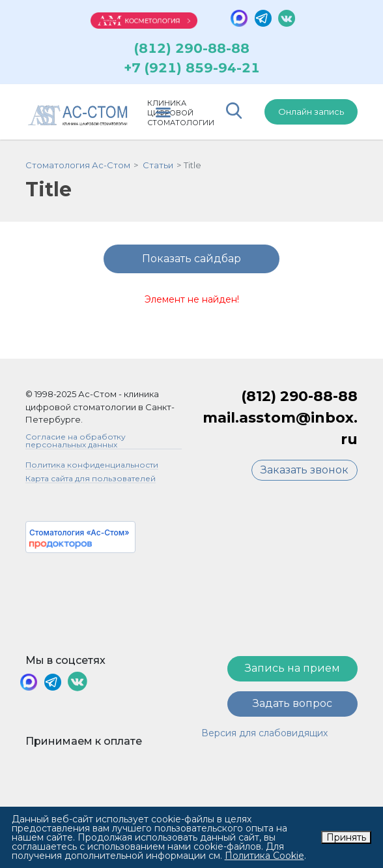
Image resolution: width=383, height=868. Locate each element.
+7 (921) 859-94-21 (192, 70)
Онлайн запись (311, 114)
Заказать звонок (305, 473)
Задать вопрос (292, 706)
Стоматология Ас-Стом (78, 168)
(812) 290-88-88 (192, 51)
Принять (346, 837)
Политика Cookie (264, 856)
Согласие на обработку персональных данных (76, 444)
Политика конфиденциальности (92, 468)
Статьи (158, 168)
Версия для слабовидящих (264, 736)
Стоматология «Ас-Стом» (79, 535)
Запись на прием (292, 671)
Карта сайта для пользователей (91, 482)
